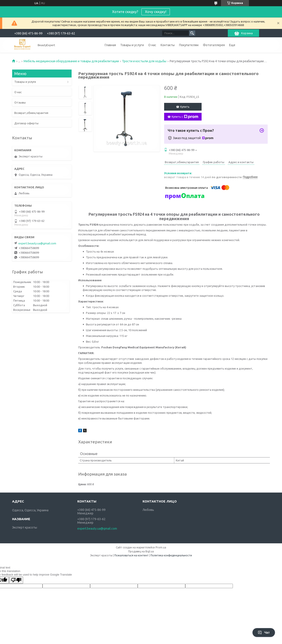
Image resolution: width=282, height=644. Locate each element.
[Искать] (192, 33)
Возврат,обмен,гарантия (31, 113)
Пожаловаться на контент (131, 555)
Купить (185, 107)
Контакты (168, 45)
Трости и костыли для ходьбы (144, 61)
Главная (110, 45)
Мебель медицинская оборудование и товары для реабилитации (71, 61)
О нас (152, 45)
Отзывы (20, 102)
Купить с (185, 117)
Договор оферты (26, 123)
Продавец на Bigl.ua (141, 551)
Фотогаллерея (214, 45)
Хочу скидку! (156, 12)
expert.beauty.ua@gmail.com (37, 243)
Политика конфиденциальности (171, 555)
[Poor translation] (16, 580)
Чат (264, 633)
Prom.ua (161, 547)
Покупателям (189, 45)
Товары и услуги (132, 45)
